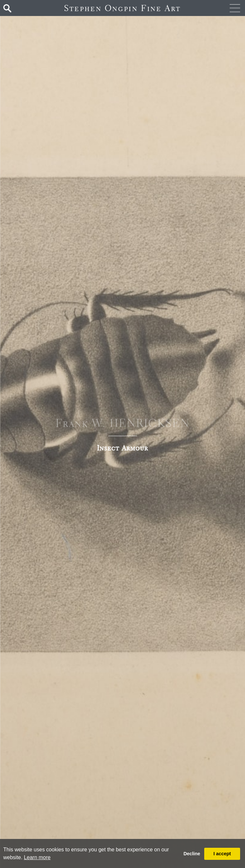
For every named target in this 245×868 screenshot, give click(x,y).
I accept (222, 854)
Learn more (37, 857)
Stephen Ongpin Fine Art (122, 8)
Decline (192, 854)
